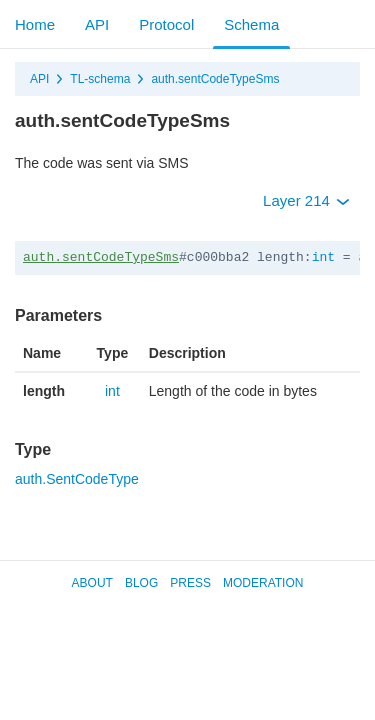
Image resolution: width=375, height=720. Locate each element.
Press (190, 583)
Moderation (263, 583)
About (92, 583)
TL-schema (100, 79)
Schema (251, 24)
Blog (141, 583)
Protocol (166, 24)
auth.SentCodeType (77, 479)
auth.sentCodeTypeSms (215, 79)
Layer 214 (306, 200)
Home (35, 24)
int (323, 257)
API (97, 24)
